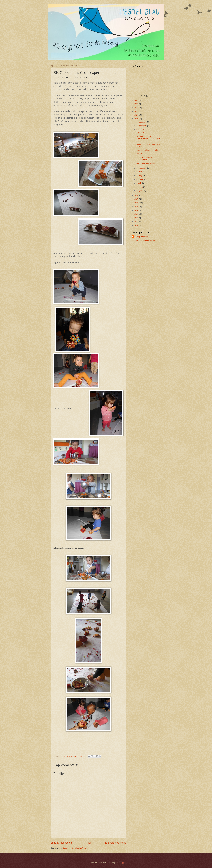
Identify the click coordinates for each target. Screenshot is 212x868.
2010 (137, 225)
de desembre (142, 122)
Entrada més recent (61, 843)
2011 (137, 221)
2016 (137, 203)
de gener (140, 190)
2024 (137, 100)
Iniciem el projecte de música (147, 150)
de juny (139, 176)
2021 (137, 111)
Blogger (122, 863)
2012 (137, 218)
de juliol (140, 172)
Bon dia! (139, 154)
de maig (140, 179)
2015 (137, 207)
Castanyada (141, 132)
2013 (137, 214)
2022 (137, 108)
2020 (137, 115)
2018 (137, 195)
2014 (137, 210)
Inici (88, 843)
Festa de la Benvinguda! (145, 163)
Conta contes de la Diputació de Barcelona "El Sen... (148, 145)
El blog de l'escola (142, 237)
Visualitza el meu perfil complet (144, 240)
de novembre (142, 126)
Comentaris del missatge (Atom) (75, 848)
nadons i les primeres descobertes (144, 159)
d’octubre (140, 129)
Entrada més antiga (116, 843)
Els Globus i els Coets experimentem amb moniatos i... (148, 138)
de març (140, 187)
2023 (137, 104)
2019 (137, 119)
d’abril (139, 183)
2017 (137, 199)
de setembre (141, 168)
